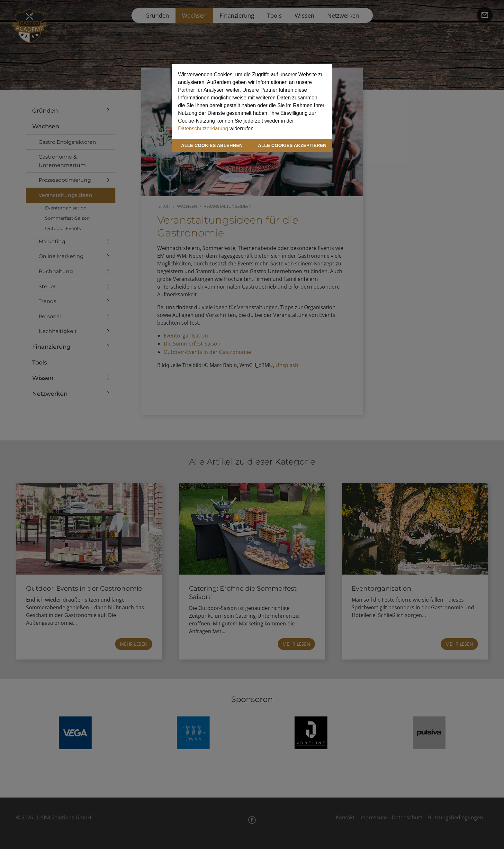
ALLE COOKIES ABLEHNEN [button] (212, 145)
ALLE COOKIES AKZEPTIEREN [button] (292, 145)
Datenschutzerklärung (203, 129)
